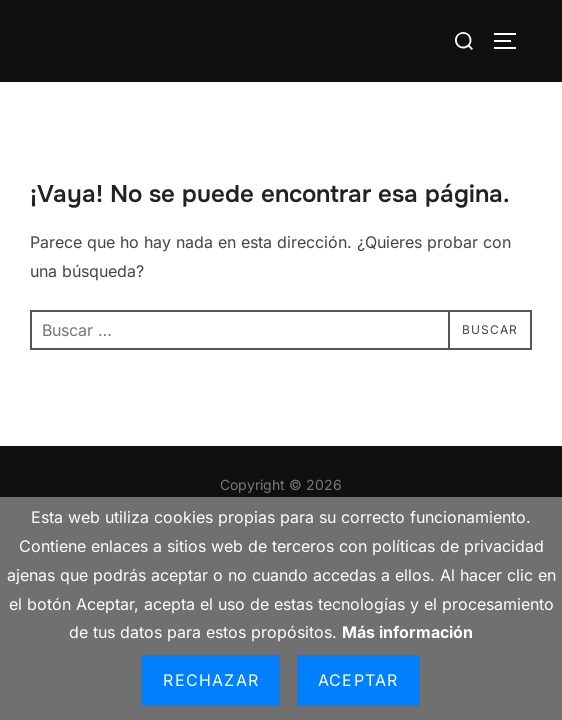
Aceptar (358, 680)
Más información (407, 632)
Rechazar (211, 680)
